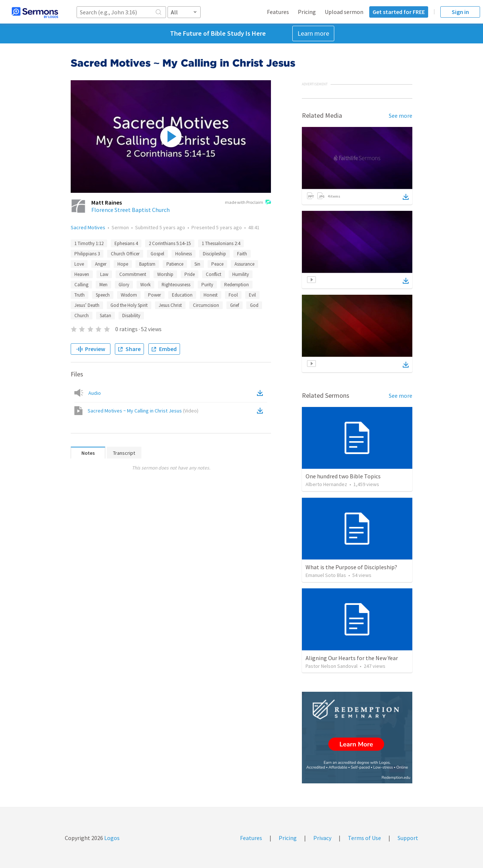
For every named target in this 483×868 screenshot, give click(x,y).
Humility (241, 274)
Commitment (133, 274)
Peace (217, 264)
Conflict (214, 274)
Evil (252, 295)
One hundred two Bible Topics (343, 476)
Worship (165, 274)
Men (103, 285)
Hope (123, 264)
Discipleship (214, 254)
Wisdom (129, 295)
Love (79, 264)
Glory (124, 285)
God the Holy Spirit (129, 305)
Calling (81, 285)
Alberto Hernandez (326, 484)
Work (145, 285)
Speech (103, 295)
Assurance (244, 264)
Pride (190, 274)
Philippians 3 (87, 254)
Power (154, 295)
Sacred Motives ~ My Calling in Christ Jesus (143, 411)
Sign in (460, 12)
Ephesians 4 (126, 243)
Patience (175, 264)
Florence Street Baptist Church (131, 210)
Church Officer (125, 254)
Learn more (313, 33)
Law (104, 274)
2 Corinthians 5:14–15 (170, 243)
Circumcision (206, 305)
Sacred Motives (88, 227)
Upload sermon (344, 12)
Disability (131, 316)
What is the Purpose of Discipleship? (351, 567)
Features (278, 12)
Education (182, 295)
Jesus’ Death (87, 305)
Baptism (147, 264)
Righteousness (176, 285)
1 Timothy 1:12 (89, 243)
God (254, 305)
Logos (111, 838)
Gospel (157, 254)
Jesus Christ (170, 305)
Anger (101, 264)
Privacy (322, 838)
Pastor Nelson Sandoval (332, 666)
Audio (95, 393)
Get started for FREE (399, 12)
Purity (207, 285)
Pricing (307, 12)
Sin (197, 264)
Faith (242, 254)
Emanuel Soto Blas (326, 575)
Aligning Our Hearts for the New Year (352, 658)
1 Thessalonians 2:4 (221, 243)
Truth (80, 295)
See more (401, 116)
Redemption (237, 285)
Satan (105, 316)
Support (408, 838)
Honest (211, 295)
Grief (235, 305)
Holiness (184, 254)
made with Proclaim (248, 203)
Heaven (82, 274)
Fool (233, 295)
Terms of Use (364, 838)
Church (82, 316)
